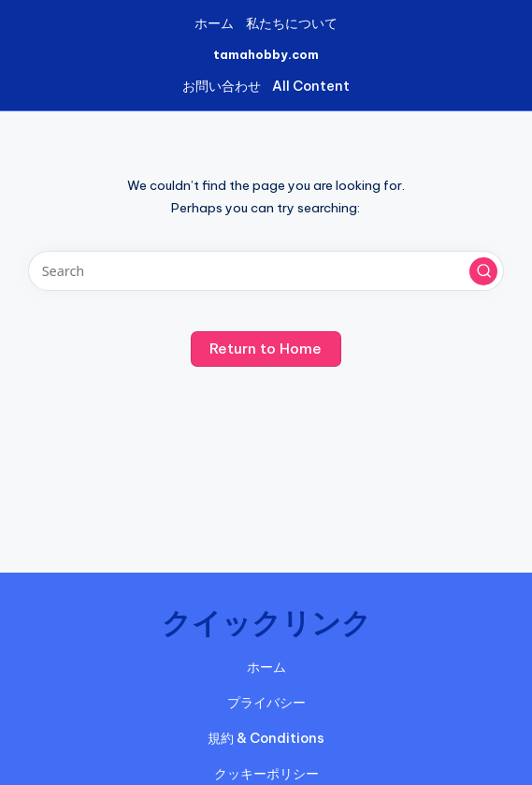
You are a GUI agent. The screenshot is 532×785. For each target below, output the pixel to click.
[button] (483, 271)
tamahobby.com (266, 54)
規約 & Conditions (266, 738)
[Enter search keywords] (266, 271)
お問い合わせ (222, 86)
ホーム (214, 23)
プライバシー (266, 703)
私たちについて (292, 23)
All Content (311, 86)
